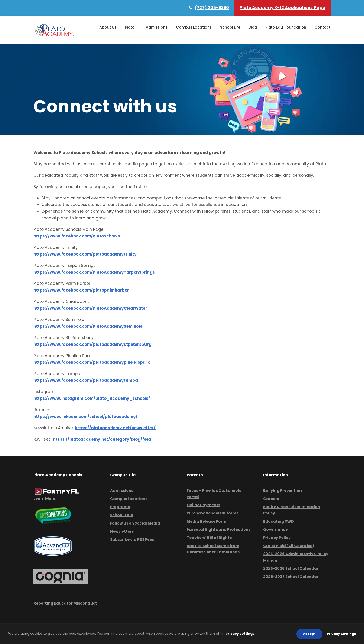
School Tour (122, 515)
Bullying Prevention (283, 491)
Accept (309, 634)
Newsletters (122, 531)
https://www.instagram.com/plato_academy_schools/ (92, 398)
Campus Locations (194, 27)
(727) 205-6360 (212, 8)
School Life (230, 27)
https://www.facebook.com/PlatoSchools (77, 236)
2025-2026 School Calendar (291, 569)
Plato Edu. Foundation (286, 27)
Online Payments (203, 505)
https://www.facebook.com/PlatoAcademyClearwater (90, 308)
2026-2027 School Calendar (291, 577)
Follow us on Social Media (135, 523)
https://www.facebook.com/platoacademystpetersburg (93, 344)
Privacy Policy (277, 538)
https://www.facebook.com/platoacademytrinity (85, 254)
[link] (57, 491)
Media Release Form (206, 521)
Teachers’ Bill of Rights (209, 538)
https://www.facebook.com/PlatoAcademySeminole (88, 326)
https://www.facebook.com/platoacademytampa (86, 380)
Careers (271, 499)
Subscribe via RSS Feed (132, 540)
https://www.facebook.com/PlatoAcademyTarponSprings (94, 272)
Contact (323, 27)
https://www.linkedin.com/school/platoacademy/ (86, 417)
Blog (253, 27)
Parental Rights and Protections (219, 530)
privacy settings (240, 634)
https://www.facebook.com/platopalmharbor (81, 290)
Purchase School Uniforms (213, 513)
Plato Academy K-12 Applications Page (282, 8)
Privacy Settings (341, 634)
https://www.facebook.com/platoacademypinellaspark (92, 362)
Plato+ (131, 27)
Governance (275, 530)
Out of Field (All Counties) (289, 546)
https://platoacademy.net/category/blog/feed (102, 439)
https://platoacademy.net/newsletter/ (115, 428)
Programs (120, 507)
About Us (108, 27)
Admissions (157, 27)
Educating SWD (279, 521)
